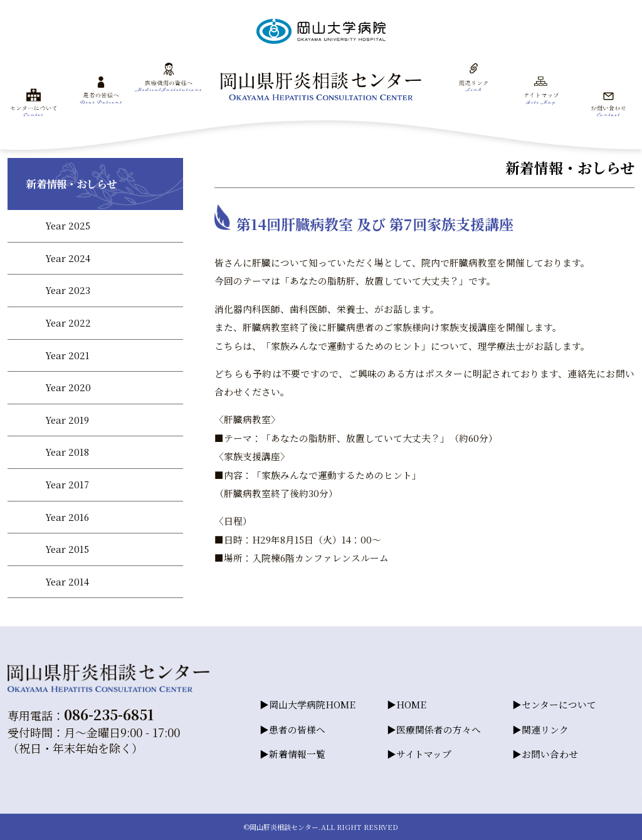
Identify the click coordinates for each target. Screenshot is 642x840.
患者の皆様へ (297, 729)
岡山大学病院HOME (312, 704)
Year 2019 (67, 420)
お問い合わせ (550, 754)
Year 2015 (67, 549)
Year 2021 (67, 355)
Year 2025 (68, 225)
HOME (411, 704)
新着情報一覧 (297, 754)
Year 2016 (67, 517)
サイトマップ (424, 754)
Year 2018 (67, 452)
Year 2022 (68, 323)
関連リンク (545, 729)
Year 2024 (68, 258)
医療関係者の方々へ (439, 729)
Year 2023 (68, 290)
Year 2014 (67, 581)
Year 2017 (67, 484)
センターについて (559, 704)
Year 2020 (68, 387)
